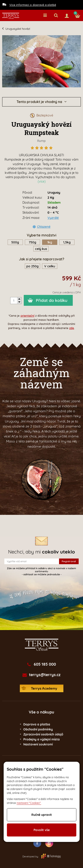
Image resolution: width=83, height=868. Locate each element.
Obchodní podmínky (38, 729)
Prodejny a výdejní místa (41, 739)
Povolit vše (42, 830)
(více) (42, 181)
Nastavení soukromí (38, 744)
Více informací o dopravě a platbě (33, 5)
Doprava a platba (37, 724)
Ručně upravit (42, 815)
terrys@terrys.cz (45, 675)
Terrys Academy (42, 688)
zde (72, 328)
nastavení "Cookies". (29, 803)
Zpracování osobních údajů (43, 734)
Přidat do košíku (52, 300)
